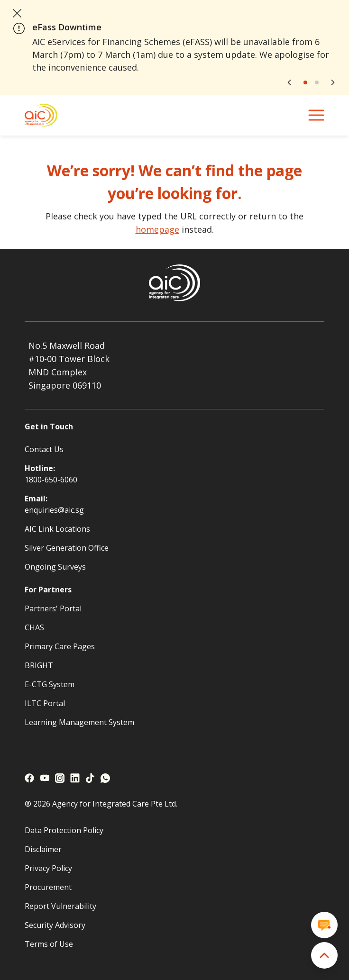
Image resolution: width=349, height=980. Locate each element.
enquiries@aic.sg (54, 510)
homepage (157, 229)
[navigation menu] (316, 115)
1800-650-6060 (51, 480)
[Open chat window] (324, 925)
